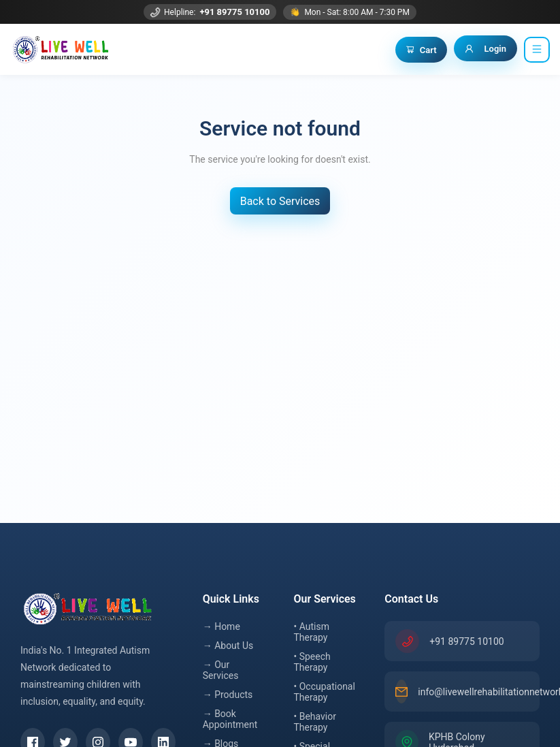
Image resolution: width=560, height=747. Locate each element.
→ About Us (228, 646)
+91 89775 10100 (234, 12)
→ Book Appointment (230, 719)
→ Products (228, 695)
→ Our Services (221, 670)
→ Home (221, 626)
